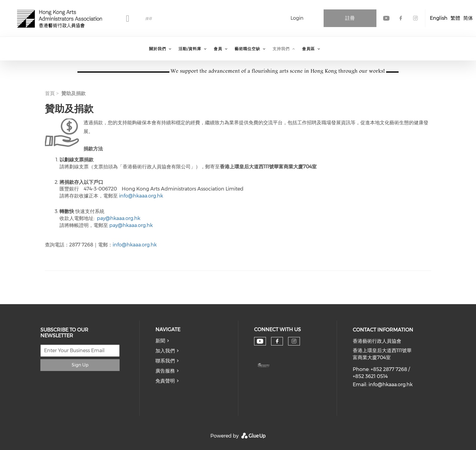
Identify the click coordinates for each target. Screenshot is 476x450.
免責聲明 (165, 381)
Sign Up (80, 365)
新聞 (160, 341)
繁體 (455, 18)
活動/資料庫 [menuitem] (190, 49)
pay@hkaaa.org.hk (119, 218)
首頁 (50, 93)
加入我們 (165, 351)
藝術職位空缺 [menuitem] (247, 49)
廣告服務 (165, 371)
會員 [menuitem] (218, 49)
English (439, 18)
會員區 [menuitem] (308, 49)
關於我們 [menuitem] (158, 49)
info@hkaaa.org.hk (141, 196)
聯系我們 (165, 361)
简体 (468, 18)
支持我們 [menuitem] (281, 49)
